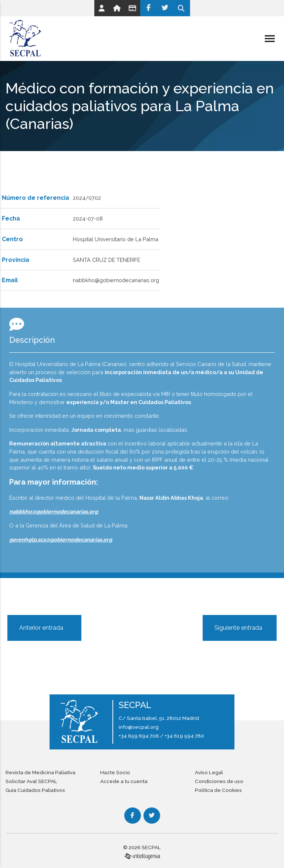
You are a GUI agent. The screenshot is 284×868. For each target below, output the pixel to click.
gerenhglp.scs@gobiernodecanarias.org (61, 539)
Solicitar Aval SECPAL (31, 781)
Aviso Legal (209, 772)
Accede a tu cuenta (124, 781)
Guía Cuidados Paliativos (35, 790)
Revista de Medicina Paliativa (40, 772)
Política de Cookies (218, 790)
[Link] (102, 8)
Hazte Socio (115, 772)
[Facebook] (148, 8)
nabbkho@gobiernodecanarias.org (54, 511)
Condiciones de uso (219, 781)
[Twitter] (165, 8)
